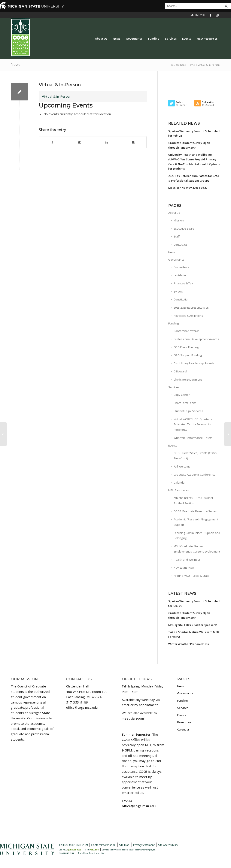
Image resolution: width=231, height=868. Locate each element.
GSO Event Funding (186, 347)
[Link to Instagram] (217, 15)
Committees (181, 267)
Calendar (180, 483)
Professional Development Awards (196, 339)
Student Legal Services (188, 411)
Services (174, 387)
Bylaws (178, 291)
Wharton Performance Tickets (193, 438)
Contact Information (103, 845)
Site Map (124, 845)
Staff (177, 236)
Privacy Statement (144, 845)
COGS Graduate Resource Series (195, 511)
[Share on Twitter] (80, 142)
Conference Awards (187, 331)
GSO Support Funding (188, 355)
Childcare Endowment (188, 379)
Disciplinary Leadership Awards (194, 363)
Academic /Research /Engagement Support (196, 522)
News (15, 65)
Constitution (181, 299)
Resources (184, 722)
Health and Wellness (187, 560)
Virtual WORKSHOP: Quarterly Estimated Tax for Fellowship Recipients (193, 424)
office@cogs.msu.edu (82, 707)
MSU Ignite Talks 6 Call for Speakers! (193, 625)
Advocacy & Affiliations (188, 316)
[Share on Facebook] (52, 142)
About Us (174, 213)
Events (173, 445)
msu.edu (94, 850)
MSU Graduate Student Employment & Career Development (197, 549)
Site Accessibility (168, 845)
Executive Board (184, 229)
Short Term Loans (185, 403)
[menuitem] (101, 39)
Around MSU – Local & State (192, 576)
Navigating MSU (184, 568)
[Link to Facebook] (211, 15)
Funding (173, 323)
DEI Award (180, 371)
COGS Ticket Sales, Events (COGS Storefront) (195, 456)
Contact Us (181, 245)
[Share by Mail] (133, 142)
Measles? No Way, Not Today (188, 188)
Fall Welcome (182, 466)
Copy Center (182, 395)
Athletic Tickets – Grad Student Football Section (193, 501)
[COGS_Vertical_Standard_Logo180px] (20, 39)
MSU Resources (179, 490)
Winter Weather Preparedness (189, 644)
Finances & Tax (183, 283)
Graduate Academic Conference (194, 475)
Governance (176, 260)
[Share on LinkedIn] (106, 142)
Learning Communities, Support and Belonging (197, 536)
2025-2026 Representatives (191, 308)
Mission (179, 220)
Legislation (181, 275)
